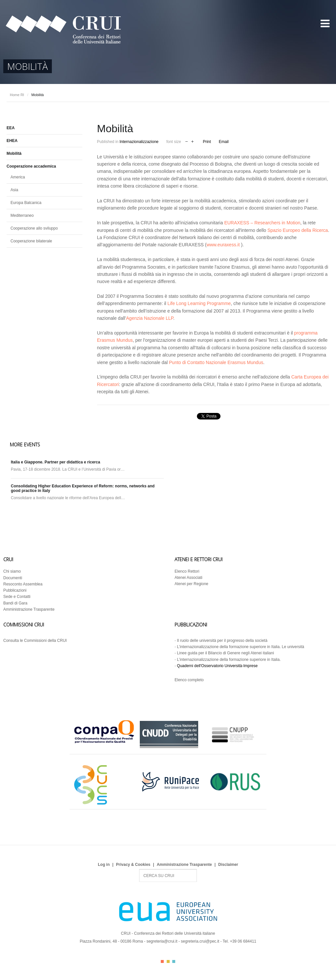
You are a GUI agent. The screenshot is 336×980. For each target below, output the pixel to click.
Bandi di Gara (15, 603)
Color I (162, 961)
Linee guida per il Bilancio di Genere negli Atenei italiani (225, 653)
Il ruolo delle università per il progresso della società (222, 641)
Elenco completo (189, 680)
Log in (104, 865)
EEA (11, 128)
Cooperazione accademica (31, 166)
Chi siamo (12, 571)
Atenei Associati (189, 578)
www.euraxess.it (223, 245)
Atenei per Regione (191, 584)
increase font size (192, 141)
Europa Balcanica (26, 203)
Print (207, 142)
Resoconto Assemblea (23, 584)
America (18, 177)
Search (139, 869)
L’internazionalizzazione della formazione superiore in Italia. (229, 660)
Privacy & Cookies (133, 865)
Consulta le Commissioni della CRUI (35, 641)
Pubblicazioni (15, 590)
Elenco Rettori (187, 571)
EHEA (12, 141)
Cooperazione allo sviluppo (34, 228)
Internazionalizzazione (139, 142)
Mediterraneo (22, 215)
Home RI (17, 95)
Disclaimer (228, 865)
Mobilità (14, 153)
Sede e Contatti (17, 597)
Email (224, 142)
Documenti (13, 578)
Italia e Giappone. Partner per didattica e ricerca (55, 462)
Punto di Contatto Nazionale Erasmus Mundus (216, 362)
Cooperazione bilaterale (31, 241)
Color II (168, 961)
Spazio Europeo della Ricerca (298, 230)
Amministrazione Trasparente (29, 609)
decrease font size (187, 141)
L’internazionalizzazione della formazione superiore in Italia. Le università (241, 647)
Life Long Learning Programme (199, 303)
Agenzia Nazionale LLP (150, 318)
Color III (174, 961)
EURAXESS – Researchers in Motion (262, 223)
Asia (14, 190)
